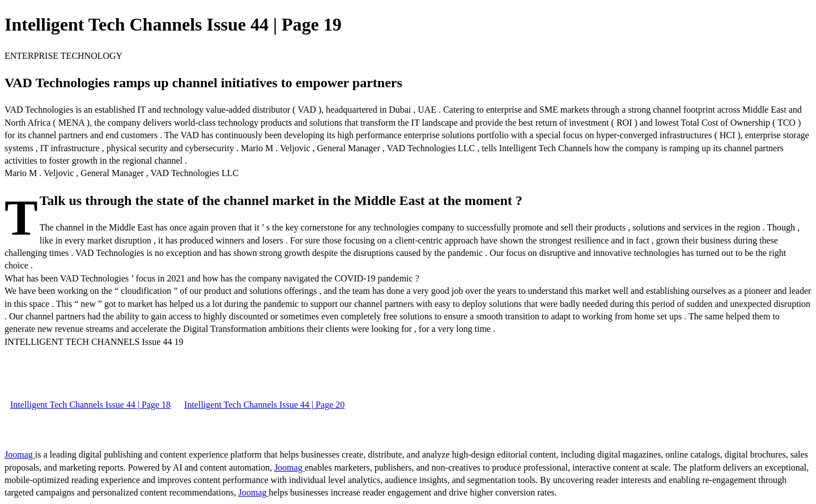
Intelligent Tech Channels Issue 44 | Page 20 (264, 405)
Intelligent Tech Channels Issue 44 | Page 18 (90, 405)
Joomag (20, 454)
